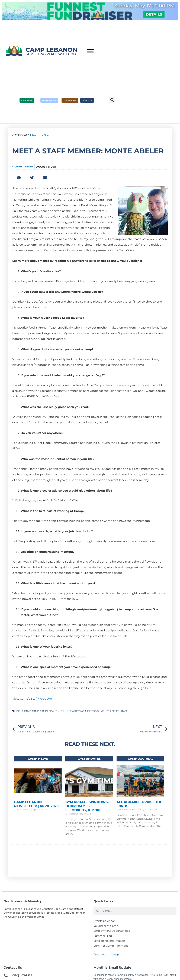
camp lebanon (50, 711)
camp (35, 711)
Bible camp (24, 711)
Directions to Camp (106, 960)
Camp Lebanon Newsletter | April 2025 (36, 805)
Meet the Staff (40, 135)
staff (124, 711)
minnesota (92, 711)
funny (65, 711)
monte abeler (110, 711)
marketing (77, 711)
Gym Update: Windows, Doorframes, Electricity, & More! (87, 807)
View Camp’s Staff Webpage (32, 699)
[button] (90, 51)
